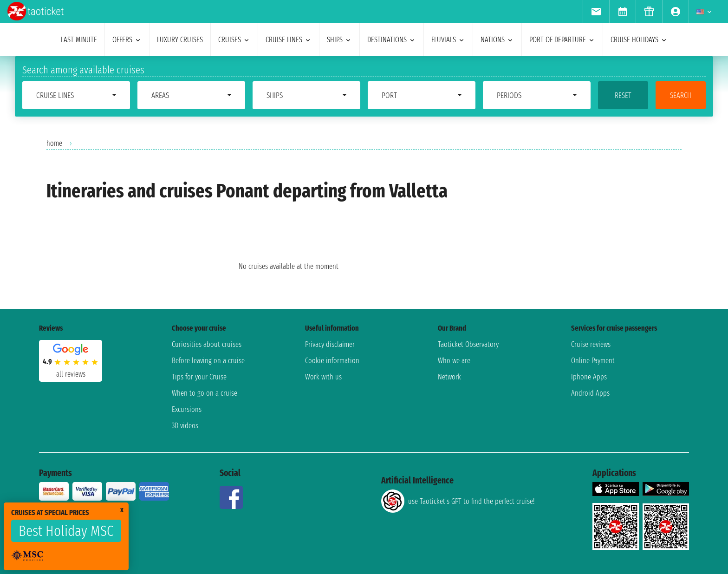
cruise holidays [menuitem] (639, 40)
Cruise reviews (591, 344)
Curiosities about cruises (207, 344)
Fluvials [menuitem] (448, 40)
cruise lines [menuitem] (289, 40)
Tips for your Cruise (199, 377)
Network (449, 377)
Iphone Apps (589, 377)
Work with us (323, 377)
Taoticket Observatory (468, 344)
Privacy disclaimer (330, 344)
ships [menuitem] (339, 40)
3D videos (185, 426)
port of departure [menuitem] (562, 40)
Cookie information (332, 361)
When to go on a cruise (205, 393)
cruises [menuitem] (234, 40)
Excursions (187, 409)
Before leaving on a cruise (208, 361)
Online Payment (593, 361)
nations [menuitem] (497, 40)
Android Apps (590, 393)
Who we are (454, 361)
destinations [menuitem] (392, 40)
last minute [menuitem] (79, 40)
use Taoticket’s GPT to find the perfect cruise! (458, 501)
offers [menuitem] (127, 40)
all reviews (71, 374)
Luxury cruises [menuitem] (180, 40)
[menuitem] (596, 12)
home (54, 143)
